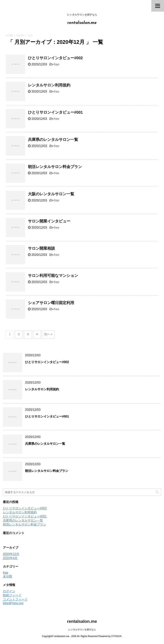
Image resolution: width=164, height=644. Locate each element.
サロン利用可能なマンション (53, 276)
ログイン (9, 591)
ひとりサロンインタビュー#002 (55, 58)
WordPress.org (13, 603)
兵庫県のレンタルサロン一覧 (53, 139)
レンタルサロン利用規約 (49, 85)
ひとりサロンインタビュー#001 (55, 112)
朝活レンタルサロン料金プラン (55, 167)
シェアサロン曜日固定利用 (51, 303)
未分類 (8, 576)
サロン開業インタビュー (49, 221)
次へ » (48, 334)
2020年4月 (10, 558)
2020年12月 (11, 554)
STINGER (116, 636)
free (56, 64)
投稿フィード (12, 595)
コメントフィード (15, 599)
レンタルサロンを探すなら (82, 630)
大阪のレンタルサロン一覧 (51, 194)
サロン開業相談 (41, 248)
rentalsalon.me (82, 23)
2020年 (20, 35)
